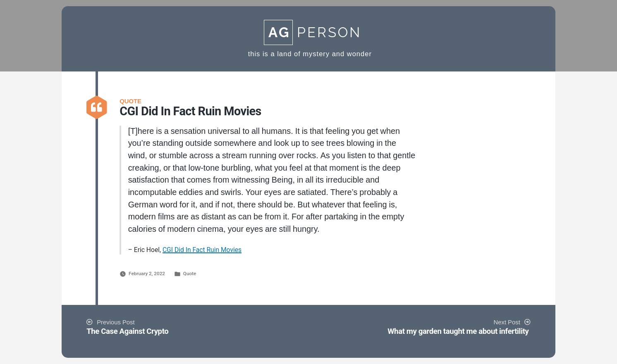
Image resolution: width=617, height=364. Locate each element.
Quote (190, 274)
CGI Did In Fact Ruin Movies (202, 250)
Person (313, 32)
